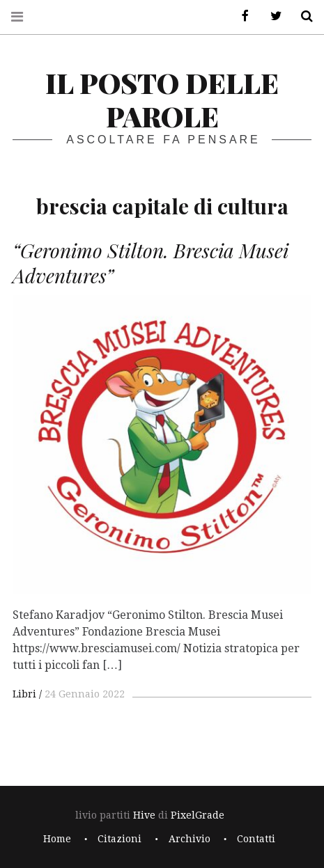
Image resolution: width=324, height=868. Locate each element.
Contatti (256, 839)
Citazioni (119, 839)
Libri (24, 694)
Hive (144, 815)
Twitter (271, 16)
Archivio (190, 839)
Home (57, 839)
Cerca (302, 16)
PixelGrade (198, 815)
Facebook (240, 16)
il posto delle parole (162, 99)
